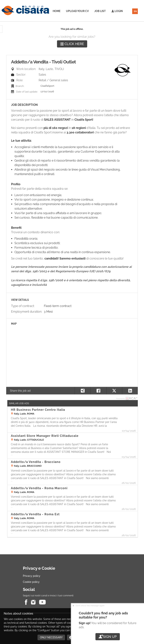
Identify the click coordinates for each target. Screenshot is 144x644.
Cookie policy (31, 582)
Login (117, 11)
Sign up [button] (108, 637)
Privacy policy (32, 576)
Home (57, 11)
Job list (100, 11)
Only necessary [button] (51, 637)
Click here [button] (72, 44)
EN (135, 11)
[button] (130, 391)
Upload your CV (77, 11)
